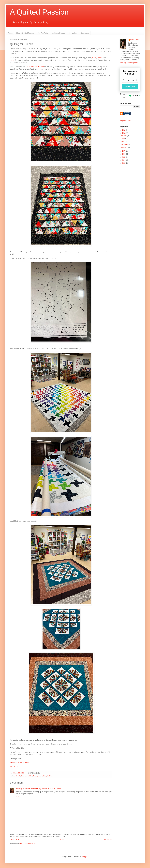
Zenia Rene (134, 40)
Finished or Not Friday (19, 763)
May (123, 142)
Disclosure (85, 33)
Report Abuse (126, 121)
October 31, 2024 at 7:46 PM (52, 789)
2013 (124, 163)
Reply (18, 797)
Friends (18, 776)
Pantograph (37, 776)
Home (62, 840)
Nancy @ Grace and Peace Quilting (28, 789)
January (125, 147)
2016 (124, 154)
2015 (124, 157)
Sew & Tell (14, 767)
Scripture (50, 776)
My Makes (73, 33)
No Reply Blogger (59, 33)
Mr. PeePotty (43, 33)
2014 (124, 160)
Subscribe (130, 86)
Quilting (44, 776)
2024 (124, 133)
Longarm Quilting (27, 776)
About (10, 33)
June (123, 139)
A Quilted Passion (39, 12)
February (125, 144)
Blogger (84, 857)
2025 (124, 130)
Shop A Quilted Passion (25, 33)
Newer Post (15, 840)
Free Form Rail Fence (35, 67)
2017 (124, 151)
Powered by (130, 95)
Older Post (108, 840)
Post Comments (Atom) (28, 844)
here (94, 58)
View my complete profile (129, 63)
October (124, 136)
